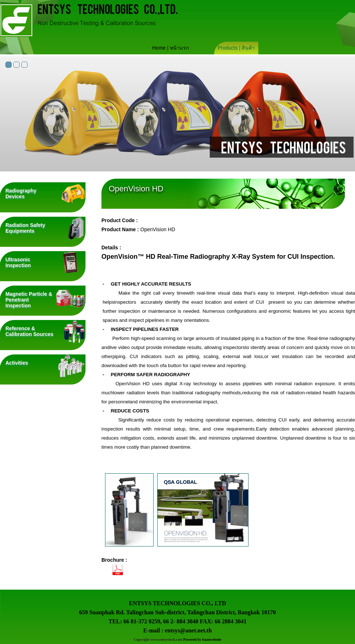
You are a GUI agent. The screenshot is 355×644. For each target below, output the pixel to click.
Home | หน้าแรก (170, 48)
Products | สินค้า (236, 48)
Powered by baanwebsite (202, 639)
